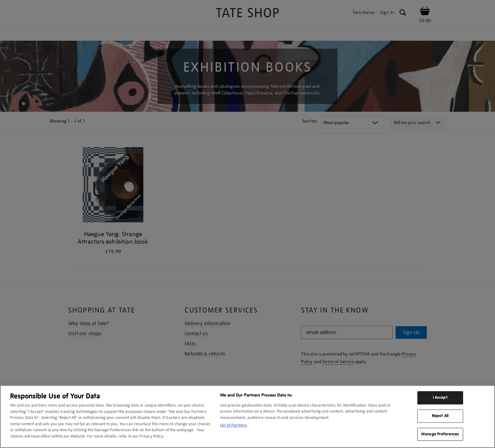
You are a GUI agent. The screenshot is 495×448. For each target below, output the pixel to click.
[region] (247, 417)
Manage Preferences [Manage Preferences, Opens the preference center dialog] (440, 434)
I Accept (440, 397)
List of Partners (233, 425)
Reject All (440, 416)
